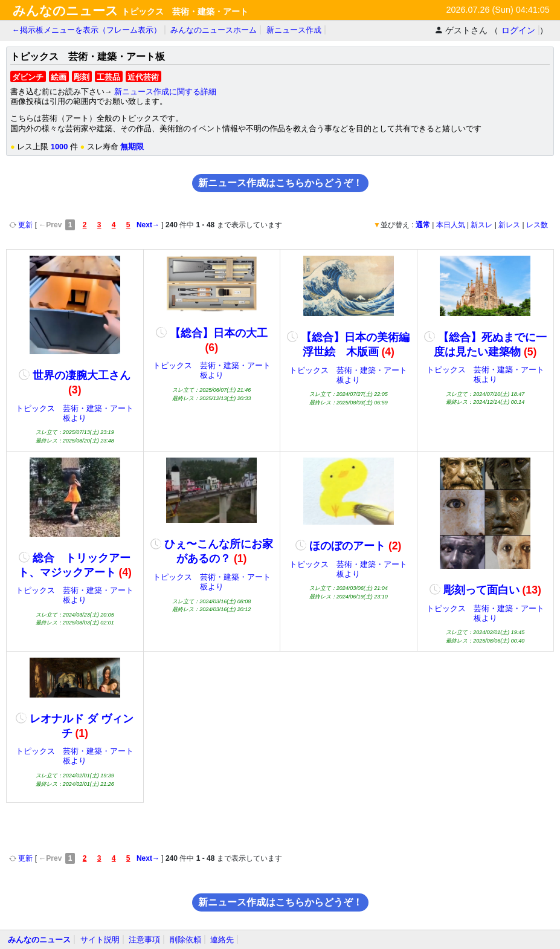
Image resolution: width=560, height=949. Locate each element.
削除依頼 (185, 940)
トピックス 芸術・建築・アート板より (75, 413)
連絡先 (222, 940)
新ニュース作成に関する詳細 (165, 92)
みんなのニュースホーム (214, 30)
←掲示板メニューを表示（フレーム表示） (87, 30)
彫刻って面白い (485, 590)
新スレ (481, 225)
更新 (22, 225)
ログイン (518, 30)
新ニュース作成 (294, 30)
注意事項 (144, 940)
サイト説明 (100, 940)
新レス (509, 225)
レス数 (537, 225)
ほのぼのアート (348, 546)
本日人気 (451, 225)
